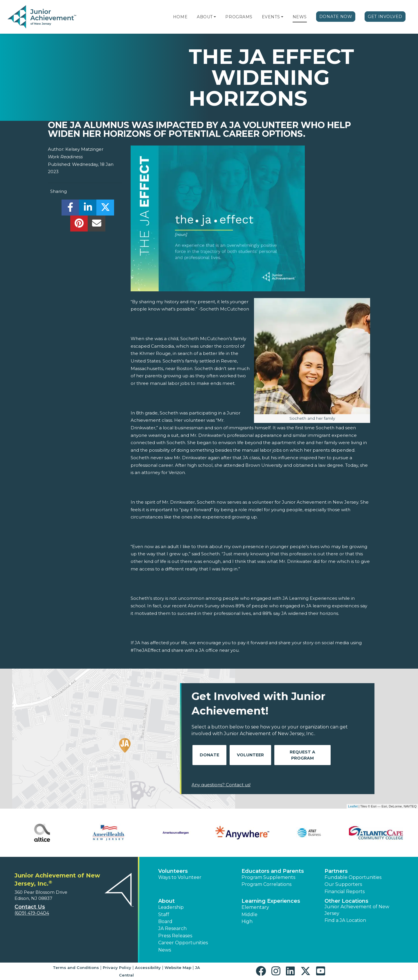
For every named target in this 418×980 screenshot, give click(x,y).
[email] (97, 225)
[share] (70, 209)
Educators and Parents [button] (273, 871)
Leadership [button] (171, 907)
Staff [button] (164, 915)
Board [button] (165, 921)
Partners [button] (336, 871)
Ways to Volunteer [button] (180, 877)
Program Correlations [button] (266, 884)
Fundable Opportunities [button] (353, 877)
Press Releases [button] (175, 936)
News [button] (165, 950)
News (300, 17)
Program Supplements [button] (268, 877)
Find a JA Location (345, 920)
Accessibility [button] (148, 968)
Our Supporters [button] (343, 884)
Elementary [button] (255, 907)
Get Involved (385, 17)
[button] (215, 17)
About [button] (166, 901)
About (205, 17)
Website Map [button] (178, 968)
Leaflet (353, 806)
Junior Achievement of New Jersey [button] (357, 910)
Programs (239, 17)
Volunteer (250, 755)
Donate (209, 755)
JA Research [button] (172, 928)
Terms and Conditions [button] (76, 968)
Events (271, 17)
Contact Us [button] (30, 907)
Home (180, 17)
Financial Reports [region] (345, 892)
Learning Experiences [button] (271, 901)
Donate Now (336, 17)
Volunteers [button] (173, 871)
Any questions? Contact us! (221, 785)
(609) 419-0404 (32, 913)
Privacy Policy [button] (117, 968)
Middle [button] (249, 915)
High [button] (247, 921)
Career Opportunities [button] (183, 943)
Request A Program (302, 755)
